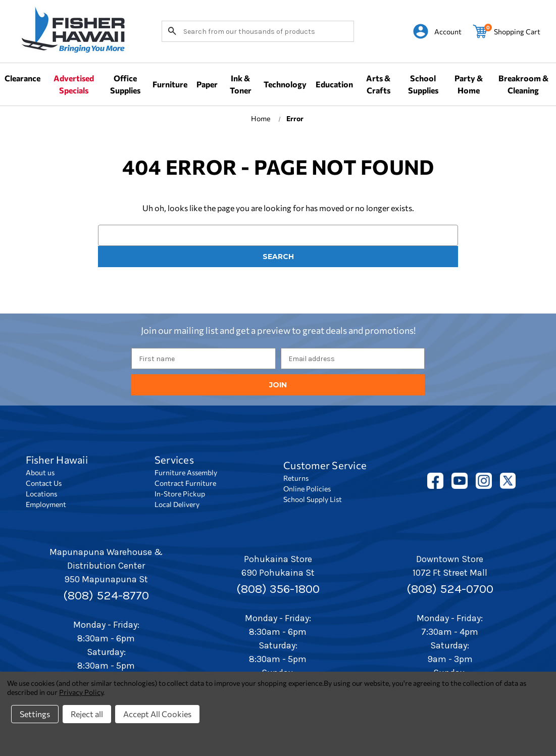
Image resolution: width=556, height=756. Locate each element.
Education (334, 84)
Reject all (87, 714)
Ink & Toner (241, 84)
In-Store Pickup (180, 494)
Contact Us (44, 483)
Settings (35, 714)
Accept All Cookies (157, 714)
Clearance (22, 78)
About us (40, 472)
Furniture (170, 84)
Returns (296, 478)
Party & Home (469, 84)
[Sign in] (437, 31)
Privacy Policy (81, 692)
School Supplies (423, 84)
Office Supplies (125, 84)
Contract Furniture (185, 483)
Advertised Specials (74, 84)
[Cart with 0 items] (507, 31)
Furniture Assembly (186, 472)
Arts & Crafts (378, 84)
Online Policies (307, 489)
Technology (285, 84)
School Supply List (313, 499)
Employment (46, 504)
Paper (207, 84)
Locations (41, 494)
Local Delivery (177, 504)
